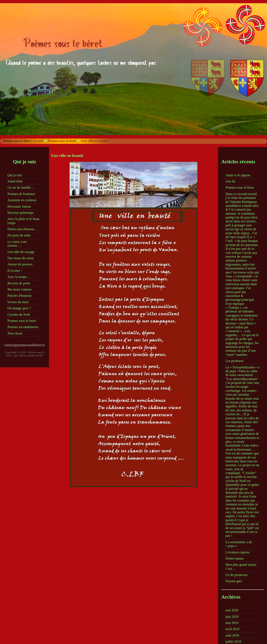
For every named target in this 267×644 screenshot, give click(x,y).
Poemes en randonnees (23, 327)
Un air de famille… (21, 187)
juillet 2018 (233, 642)
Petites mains (235, 558)
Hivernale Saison (19, 206)
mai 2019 (232, 623)
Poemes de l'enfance (21, 194)
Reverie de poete (19, 283)
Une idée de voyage (21, 252)
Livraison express (238, 552)
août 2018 (232, 635)
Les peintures (235, 361)
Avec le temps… (19, 277)
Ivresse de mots (18, 302)
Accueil (38, 141)
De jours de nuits (19, 235)
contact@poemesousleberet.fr (24, 345)
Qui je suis (15, 175)
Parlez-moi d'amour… (23, 229)
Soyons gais (234, 581)
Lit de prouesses (237, 575)
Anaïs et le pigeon (238, 175)
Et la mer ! (15, 271)
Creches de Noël (19, 315)
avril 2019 (232, 629)
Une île (230, 181)
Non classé (15, 333)
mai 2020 (232, 610)
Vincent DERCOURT (31, 355)
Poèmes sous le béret (240, 187)
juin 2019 (232, 617)
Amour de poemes (20, 264)
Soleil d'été (15, 181)
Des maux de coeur (21, 258)
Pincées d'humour (20, 296)
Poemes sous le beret (62, 141)
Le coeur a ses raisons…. (17, 244)
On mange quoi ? (19, 308)
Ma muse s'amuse (19, 289)
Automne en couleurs (22, 200)
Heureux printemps (21, 213)
